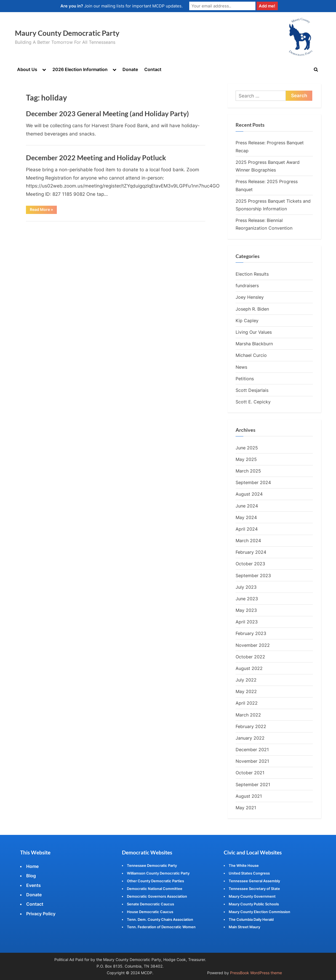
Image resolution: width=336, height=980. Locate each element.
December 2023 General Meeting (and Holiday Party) (107, 114)
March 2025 (248, 471)
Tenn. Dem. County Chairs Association (160, 919)
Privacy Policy (41, 914)
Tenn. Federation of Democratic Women (161, 927)
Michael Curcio (251, 355)
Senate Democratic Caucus (150, 904)
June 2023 (247, 599)
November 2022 (253, 645)
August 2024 (249, 494)
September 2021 (253, 784)
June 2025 (247, 448)
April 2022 (247, 703)
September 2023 (253, 575)
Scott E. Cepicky (253, 402)
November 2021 (252, 761)
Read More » (43, 211)
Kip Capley (247, 321)
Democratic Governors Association (157, 896)
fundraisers (247, 286)
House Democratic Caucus (150, 912)
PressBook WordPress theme (256, 973)
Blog (31, 876)
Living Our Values (254, 332)
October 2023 (250, 564)
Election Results (252, 274)
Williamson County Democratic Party (158, 873)
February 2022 (251, 726)
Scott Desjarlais (252, 390)
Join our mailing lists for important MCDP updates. (122, 6)
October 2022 (250, 657)
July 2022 (246, 680)
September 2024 (253, 482)
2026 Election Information (80, 69)
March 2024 (248, 541)
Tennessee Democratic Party (152, 865)
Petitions (245, 379)
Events (34, 885)
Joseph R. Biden (252, 309)
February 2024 (251, 552)
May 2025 (246, 459)
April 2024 (247, 529)
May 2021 (246, 808)
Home (32, 866)
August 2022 (249, 668)
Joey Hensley (250, 297)
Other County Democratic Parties (155, 881)
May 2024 (246, 517)
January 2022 (250, 738)
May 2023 (246, 610)
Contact (153, 69)
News (241, 367)
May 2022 (246, 692)
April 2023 (247, 622)
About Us (27, 69)
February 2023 (251, 634)
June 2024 (247, 506)
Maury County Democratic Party (67, 33)
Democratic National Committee (155, 889)
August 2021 (249, 796)
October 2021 (250, 773)
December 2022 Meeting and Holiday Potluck (96, 158)
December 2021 (252, 750)
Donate (130, 69)
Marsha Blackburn (254, 344)
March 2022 (248, 715)
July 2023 (246, 587)
